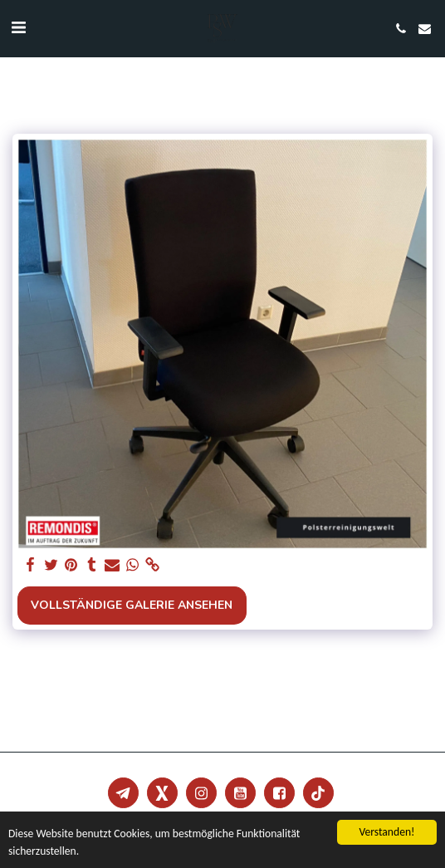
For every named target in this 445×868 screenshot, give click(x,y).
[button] (18, 28)
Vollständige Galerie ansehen (132, 605)
